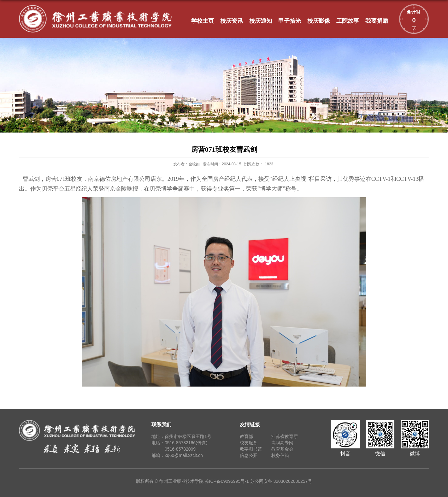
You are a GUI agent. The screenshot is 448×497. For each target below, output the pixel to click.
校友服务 (249, 443)
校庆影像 (319, 21)
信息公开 (249, 455)
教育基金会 (282, 449)
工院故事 (348, 21)
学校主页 (203, 21)
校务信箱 (280, 455)
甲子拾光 (290, 21)
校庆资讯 (232, 21)
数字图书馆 (251, 449)
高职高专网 (282, 443)
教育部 (246, 436)
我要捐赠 (377, 21)
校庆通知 (261, 21)
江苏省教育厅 (285, 436)
